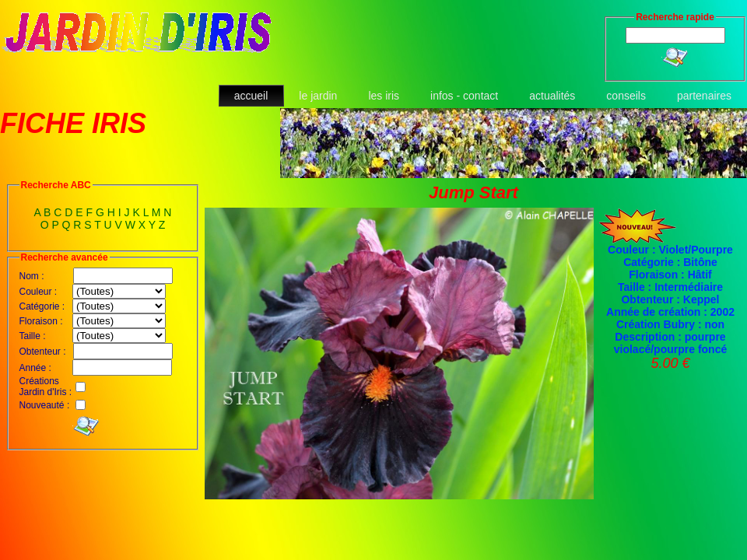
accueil (251, 96)
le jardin (318, 96)
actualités (552, 96)
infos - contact (464, 96)
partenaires (704, 96)
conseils (626, 96)
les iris (384, 96)
